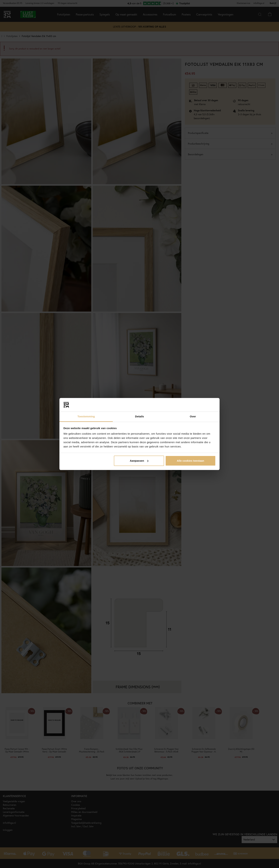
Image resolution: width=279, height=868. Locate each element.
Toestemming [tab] (86, 416)
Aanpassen (139, 461)
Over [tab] (193, 416)
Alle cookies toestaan (190, 461)
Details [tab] (139, 416)
